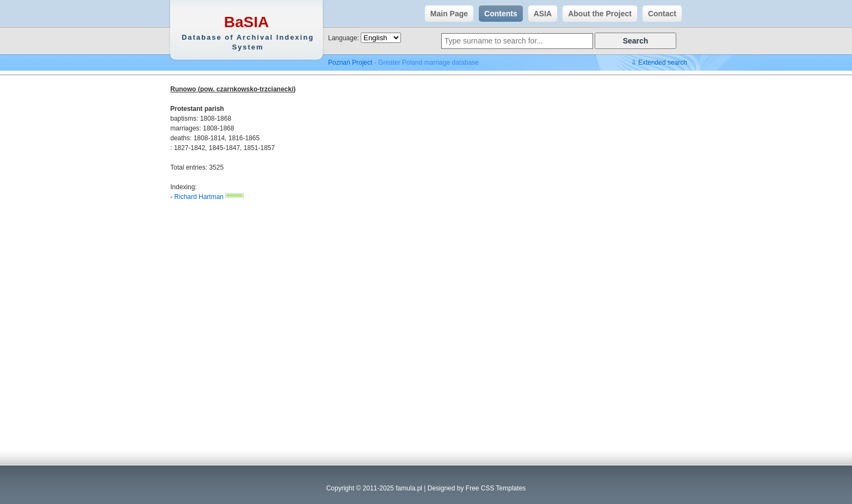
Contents (498, 14)
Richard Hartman (199, 197)
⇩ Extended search (659, 63)
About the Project (597, 14)
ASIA (540, 14)
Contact (659, 14)
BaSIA (248, 33)
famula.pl (409, 488)
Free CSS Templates (496, 488)
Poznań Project (350, 63)
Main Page (446, 14)
